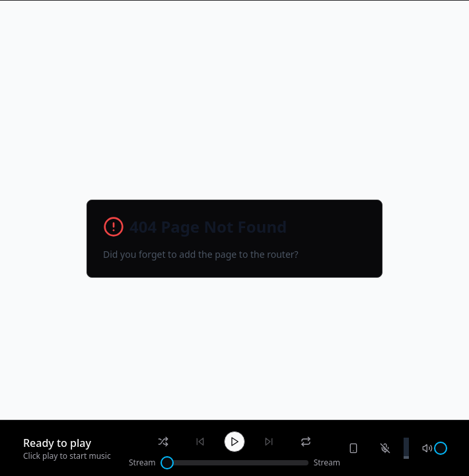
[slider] (167, 463)
